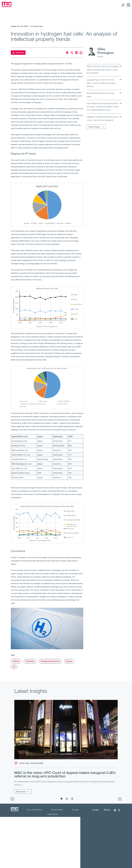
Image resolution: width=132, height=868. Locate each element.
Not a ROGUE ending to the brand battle (101, 95)
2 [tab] (67, 799)
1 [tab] (62, 799)
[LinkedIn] (115, 811)
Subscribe (18, 53)
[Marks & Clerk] (7, 6)
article (17, 63)
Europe (69, 661)
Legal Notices (53, 814)
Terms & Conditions (35, 810)
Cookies (75, 810)
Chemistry (30, 661)
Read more (21, 791)
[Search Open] (123, 5)
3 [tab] (72, 799)
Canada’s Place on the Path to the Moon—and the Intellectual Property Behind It (101, 83)
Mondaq (107, 810)
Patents (16, 661)
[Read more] (66, 730)
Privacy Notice (57, 810)
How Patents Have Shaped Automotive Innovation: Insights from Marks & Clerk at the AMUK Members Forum (103, 107)
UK (14, 667)
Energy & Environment (50, 661)
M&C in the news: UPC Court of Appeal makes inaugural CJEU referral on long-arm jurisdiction (103, 70)
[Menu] (128, 5)
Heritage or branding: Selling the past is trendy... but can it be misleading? (103, 118)
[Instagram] (119, 811)
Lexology (95, 810)
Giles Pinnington (106, 51)
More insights (94, 127)
